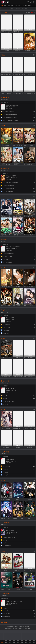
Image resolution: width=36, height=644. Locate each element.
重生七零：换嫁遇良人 (18, 93)
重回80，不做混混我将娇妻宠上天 (6, 93)
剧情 (29, 6)
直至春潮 (18, 287)
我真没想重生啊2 (6, 145)
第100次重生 (30, 448)
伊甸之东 (30, 32)
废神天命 (18, 448)
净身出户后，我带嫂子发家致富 (6, 32)
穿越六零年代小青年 (30, 51)
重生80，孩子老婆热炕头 (18, 74)
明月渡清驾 (6, 448)
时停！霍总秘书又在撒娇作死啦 (6, 287)
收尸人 (30, 519)
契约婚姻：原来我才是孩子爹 (6, 519)
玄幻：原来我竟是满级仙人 (18, 216)
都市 (19, 6)
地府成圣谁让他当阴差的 (18, 429)
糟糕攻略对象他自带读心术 (30, 164)
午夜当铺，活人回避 (18, 519)
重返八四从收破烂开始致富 (18, 32)
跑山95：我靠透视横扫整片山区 (18, 145)
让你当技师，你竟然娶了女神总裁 (6, 216)
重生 (5, 6)
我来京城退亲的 (18, 377)
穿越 (9, 6)
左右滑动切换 (4, 99)
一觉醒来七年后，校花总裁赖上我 (18, 164)
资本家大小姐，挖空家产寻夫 (30, 570)
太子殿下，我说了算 (30, 429)
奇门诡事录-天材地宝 (6, 500)
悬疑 (26, 6)
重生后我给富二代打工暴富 (30, 74)
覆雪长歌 (18, 358)
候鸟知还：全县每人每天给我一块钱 (6, 358)
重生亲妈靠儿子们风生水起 (18, 51)
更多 (34, 55)
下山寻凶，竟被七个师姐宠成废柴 (30, 235)
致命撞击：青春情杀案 (6, 589)
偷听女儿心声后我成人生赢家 (30, 306)
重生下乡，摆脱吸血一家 (30, 145)
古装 (23, 6)
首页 (2, 6)
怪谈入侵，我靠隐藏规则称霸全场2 (30, 358)
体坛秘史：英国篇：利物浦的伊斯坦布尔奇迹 (18, 570)
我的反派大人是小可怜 (30, 377)
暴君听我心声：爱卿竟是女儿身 (18, 235)
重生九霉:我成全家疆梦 (30, 93)
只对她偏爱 (6, 51)
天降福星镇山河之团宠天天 (6, 377)
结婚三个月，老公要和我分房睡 (30, 287)
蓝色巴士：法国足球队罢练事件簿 (30, 589)
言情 (16, 6)
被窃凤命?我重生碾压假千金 (6, 74)
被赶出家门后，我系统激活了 (6, 235)
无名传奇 (6, 570)
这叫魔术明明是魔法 (6, 306)
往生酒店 (18, 500)
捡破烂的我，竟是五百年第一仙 (30, 216)
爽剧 (12, 6)
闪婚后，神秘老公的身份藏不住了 (18, 306)
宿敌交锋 (18, 589)
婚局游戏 (30, 500)
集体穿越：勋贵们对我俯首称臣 (6, 164)
